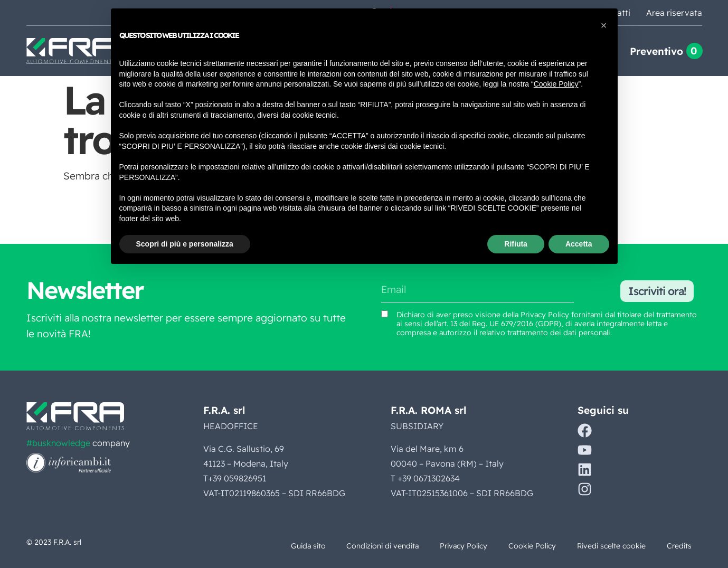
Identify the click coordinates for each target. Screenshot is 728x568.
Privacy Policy (460, 546)
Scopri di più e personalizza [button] (185, 244)
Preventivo (656, 51)
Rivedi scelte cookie (610, 546)
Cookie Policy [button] (556, 84)
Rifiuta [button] (516, 244)
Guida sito (300, 546)
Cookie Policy (530, 546)
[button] (604, 25)
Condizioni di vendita (377, 546)
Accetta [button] (579, 244)
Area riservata (674, 13)
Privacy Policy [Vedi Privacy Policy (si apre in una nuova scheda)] (545, 315)
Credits (679, 546)
